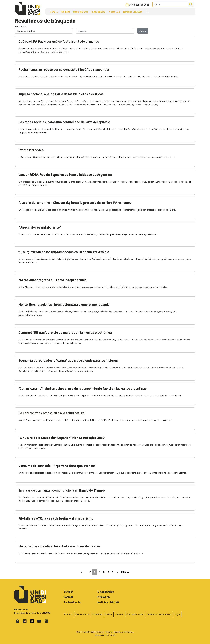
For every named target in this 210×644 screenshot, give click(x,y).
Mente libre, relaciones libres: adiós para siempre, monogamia (64, 304)
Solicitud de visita (135, 614)
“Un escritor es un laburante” (40, 227)
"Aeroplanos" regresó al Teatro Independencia (52, 280)
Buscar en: (20, 27)
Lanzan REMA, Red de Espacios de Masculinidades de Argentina (65, 175)
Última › (125, 572)
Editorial (68, 614)
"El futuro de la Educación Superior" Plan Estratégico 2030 (62, 438)
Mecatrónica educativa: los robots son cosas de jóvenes (60, 546)
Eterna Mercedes (31, 150)
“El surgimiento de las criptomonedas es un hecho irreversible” (64, 252)
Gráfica (108, 614)
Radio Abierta (81, 12)
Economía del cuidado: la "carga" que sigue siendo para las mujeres (68, 360)
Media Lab (114, 12)
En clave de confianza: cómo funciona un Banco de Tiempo (62, 490)
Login (177, 614)
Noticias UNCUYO (133, 12)
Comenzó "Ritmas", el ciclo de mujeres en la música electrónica (65, 332)
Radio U (66, 12)
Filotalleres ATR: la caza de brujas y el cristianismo (56, 518)
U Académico (98, 12)
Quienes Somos (82, 614)
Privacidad (97, 614)
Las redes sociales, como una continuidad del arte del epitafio (64, 122)
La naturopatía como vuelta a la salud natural (52, 413)
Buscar (143, 31)
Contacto (119, 614)
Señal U (54, 12)
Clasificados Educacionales (159, 614)
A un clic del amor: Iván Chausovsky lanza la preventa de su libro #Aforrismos (75, 203)
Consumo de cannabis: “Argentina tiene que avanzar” (57, 466)
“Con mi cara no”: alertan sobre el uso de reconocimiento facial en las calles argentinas (83, 388)
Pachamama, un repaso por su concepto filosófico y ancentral (64, 69)
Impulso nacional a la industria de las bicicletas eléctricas (61, 94)
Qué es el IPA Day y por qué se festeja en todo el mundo (59, 41)
